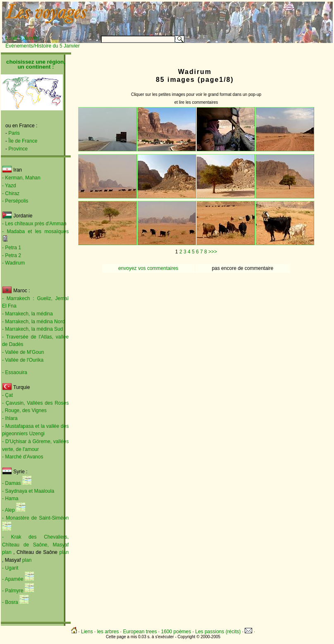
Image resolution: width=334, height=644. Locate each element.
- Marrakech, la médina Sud (32, 329)
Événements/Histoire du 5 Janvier (42, 46)
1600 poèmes (176, 632)
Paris (14, 133)
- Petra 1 (12, 248)
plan (8, 552)
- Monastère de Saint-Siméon (35, 518)
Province (18, 149)
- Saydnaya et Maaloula (28, 491)
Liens (87, 632)
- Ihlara (10, 418)
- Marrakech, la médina (27, 314)
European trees (140, 632)
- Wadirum (13, 263)
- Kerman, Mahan (21, 178)
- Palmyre (13, 591)
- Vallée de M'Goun (23, 352)
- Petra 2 (12, 255)
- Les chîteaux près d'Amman (34, 224)
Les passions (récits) (218, 632)
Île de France (23, 141)
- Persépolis (15, 201)
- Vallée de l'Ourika (23, 360)
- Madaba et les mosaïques (35, 231)
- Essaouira (15, 372)
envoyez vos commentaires (148, 268)
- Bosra (10, 602)
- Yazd (9, 186)
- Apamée (13, 579)
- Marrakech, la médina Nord (33, 322)
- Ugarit (10, 568)
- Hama (10, 499)
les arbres (108, 632)
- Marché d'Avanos (23, 457)
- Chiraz (11, 193)
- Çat (7, 395)
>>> (213, 252)
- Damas (11, 483)
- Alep (8, 510)
